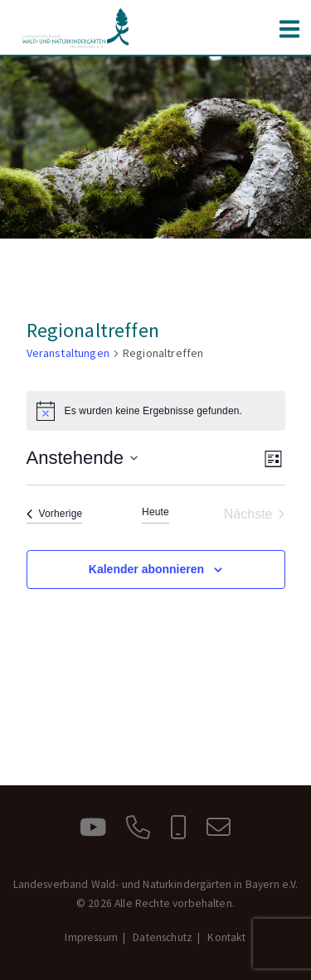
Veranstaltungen (68, 353)
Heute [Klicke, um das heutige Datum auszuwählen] (155, 512)
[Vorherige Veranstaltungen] (55, 514)
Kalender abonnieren (146, 569)
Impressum (91, 937)
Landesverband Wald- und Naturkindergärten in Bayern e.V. (76, 28)
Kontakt (226, 937)
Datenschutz (163, 937)
